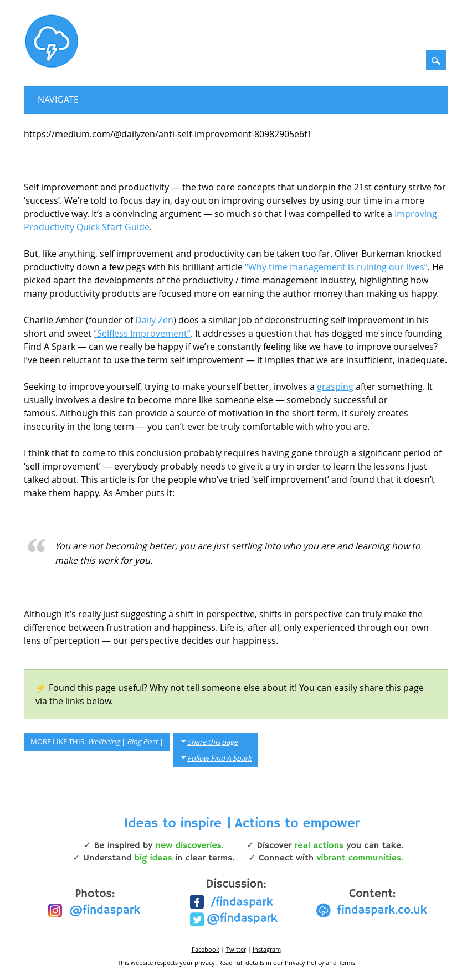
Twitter (236, 949)
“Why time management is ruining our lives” (336, 267)
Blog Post (142, 742)
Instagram (267, 949)
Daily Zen (154, 320)
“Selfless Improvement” (142, 333)
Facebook (206, 949)
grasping (335, 386)
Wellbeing (104, 742)
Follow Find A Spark (219, 758)
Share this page (212, 742)
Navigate (58, 100)
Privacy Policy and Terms (320, 963)
